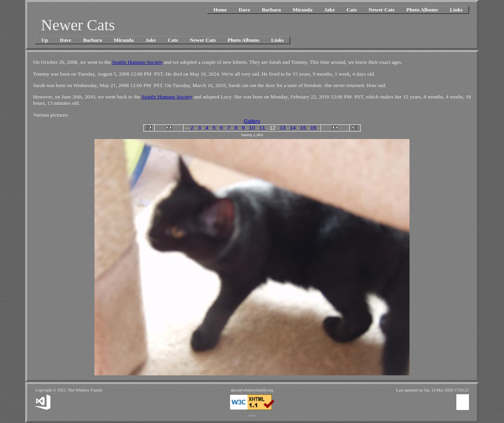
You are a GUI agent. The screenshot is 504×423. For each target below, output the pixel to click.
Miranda (302, 10)
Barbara (271, 10)
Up (45, 40)
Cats (352, 10)
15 (303, 128)
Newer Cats (382, 10)
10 (252, 128)
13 (283, 128)
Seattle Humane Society (137, 62)
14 (293, 128)
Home (220, 10)
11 (262, 128)
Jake (329, 10)
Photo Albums (422, 10)
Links (456, 10)
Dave (244, 10)
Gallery (252, 121)
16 (313, 128)
